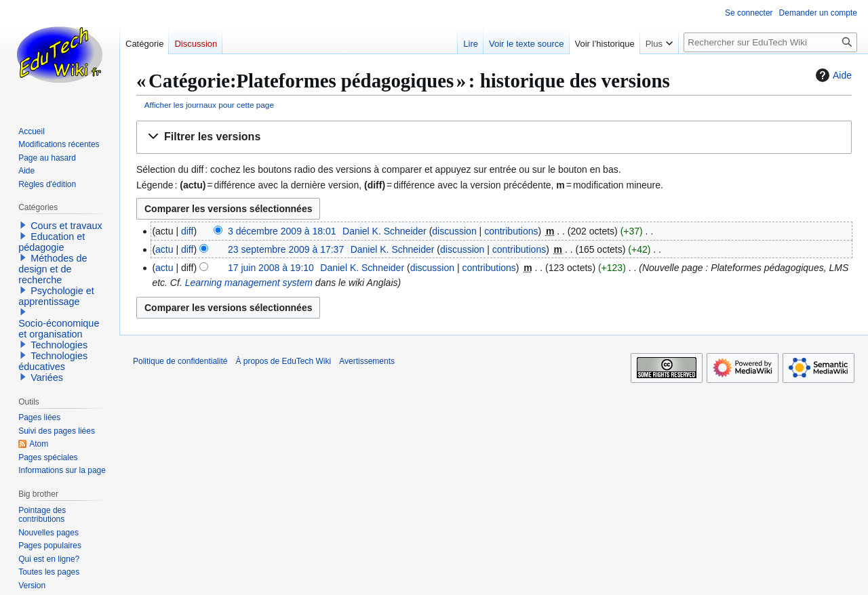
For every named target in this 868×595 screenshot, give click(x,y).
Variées (47, 377)
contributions (511, 231)
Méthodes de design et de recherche (53, 269)
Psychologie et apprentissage (56, 296)
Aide (832, 75)
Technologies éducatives (53, 361)
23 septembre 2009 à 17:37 (286, 249)
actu (164, 249)
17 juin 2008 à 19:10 (271, 268)
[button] (494, 137)
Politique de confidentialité (180, 361)
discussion (454, 231)
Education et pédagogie (52, 242)
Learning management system (249, 283)
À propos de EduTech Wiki (283, 361)
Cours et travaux (66, 226)
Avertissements (367, 361)
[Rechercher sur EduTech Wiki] (770, 42)
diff (187, 231)
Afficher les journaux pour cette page (209, 105)
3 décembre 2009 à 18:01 (282, 231)
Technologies (59, 345)
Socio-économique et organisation (59, 329)
